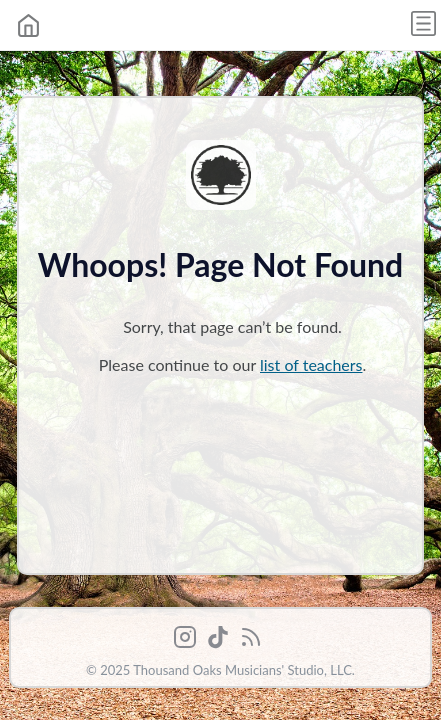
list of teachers (311, 364)
